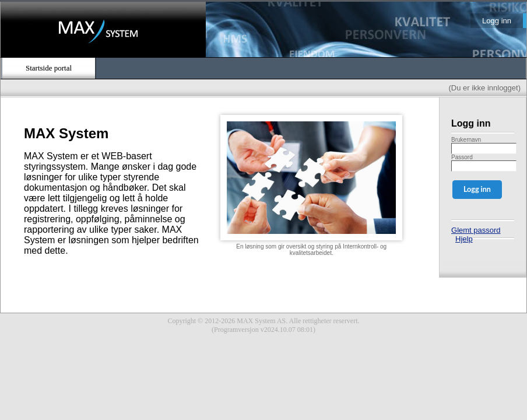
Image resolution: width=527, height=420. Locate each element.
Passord (462, 157)
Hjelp (464, 239)
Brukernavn (466, 140)
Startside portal (49, 68)
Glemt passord (476, 230)
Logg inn (497, 21)
